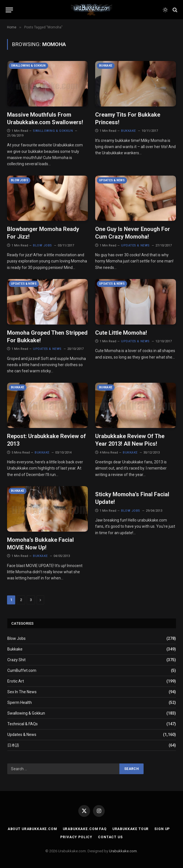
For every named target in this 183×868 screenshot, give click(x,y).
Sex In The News (22, 692)
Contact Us (110, 837)
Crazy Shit (16, 660)
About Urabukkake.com (32, 829)
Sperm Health (20, 702)
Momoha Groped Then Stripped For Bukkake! (47, 336)
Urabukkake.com (123, 851)
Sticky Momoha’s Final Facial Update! (132, 498)
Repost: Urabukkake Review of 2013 (46, 440)
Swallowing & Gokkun (28, 66)
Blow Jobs (20, 180)
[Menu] (9, 10)
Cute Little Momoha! (121, 333)
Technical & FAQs (23, 724)
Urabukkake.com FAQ (85, 829)
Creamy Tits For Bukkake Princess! (128, 118)
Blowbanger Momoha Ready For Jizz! (43, 233)
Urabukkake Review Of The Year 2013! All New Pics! (130, 440)
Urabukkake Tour (131, 829)
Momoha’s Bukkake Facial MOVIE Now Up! (40, 544)
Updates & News (112, 180)
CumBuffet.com (22, 670)
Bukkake (106, 66)
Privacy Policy (76, 837)
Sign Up (162, 829)
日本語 (13, 745)
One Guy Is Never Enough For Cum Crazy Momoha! (133, 233)
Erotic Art (16, 681)
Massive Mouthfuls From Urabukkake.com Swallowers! (45, 118)
